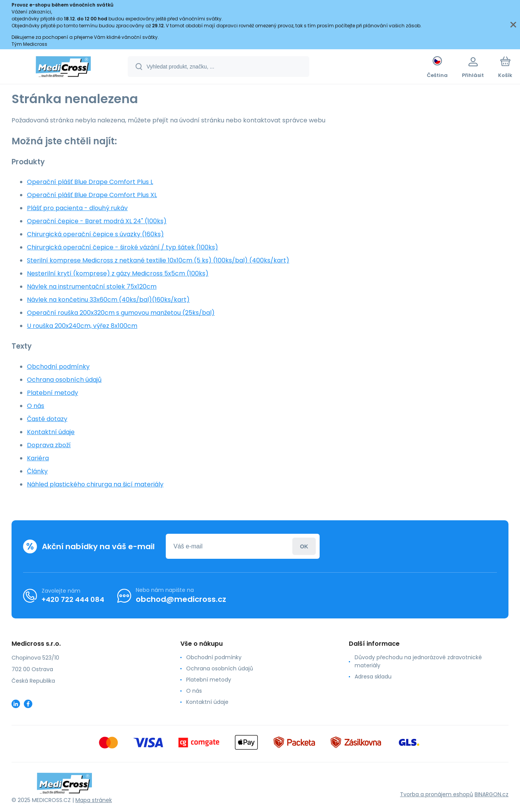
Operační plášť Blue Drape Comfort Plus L (90, 182)
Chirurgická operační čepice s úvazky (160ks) (95, 234)
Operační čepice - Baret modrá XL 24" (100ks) (97, 221)
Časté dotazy (47, 419)
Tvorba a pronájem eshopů (437, 794)
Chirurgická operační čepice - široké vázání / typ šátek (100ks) (122, 247)
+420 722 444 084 (73, 599)
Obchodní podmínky (58, 367)
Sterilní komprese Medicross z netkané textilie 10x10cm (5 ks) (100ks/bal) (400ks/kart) (158, 260)
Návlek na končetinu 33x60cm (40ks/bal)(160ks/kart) (108, 300)
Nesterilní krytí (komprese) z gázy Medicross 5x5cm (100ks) (118, 273)
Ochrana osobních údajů (64, 380)
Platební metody (52, 393)
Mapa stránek (94, 800)
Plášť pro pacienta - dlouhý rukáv (77, 208)
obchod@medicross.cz (181, 599)
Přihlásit (304, 546)
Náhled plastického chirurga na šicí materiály (95, 484)
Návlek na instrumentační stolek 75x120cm (92, 287)
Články (37, 471)
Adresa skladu (373, 677)
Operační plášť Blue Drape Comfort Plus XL (92, 195)
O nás (36, 406)
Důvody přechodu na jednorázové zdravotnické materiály (418, 661)
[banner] (63, 68)
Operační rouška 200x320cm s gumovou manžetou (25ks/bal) (121, 313)
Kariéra (38, 458)
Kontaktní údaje (51, 432)
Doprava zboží (49, 445)
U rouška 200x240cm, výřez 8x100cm (82, 326)
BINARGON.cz (492, 794)
